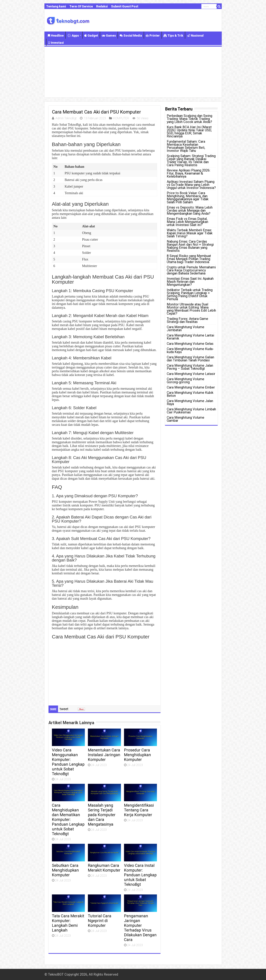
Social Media (131, 35)
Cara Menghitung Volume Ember (191, 387)
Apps (73, 35)
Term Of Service (81, 6)
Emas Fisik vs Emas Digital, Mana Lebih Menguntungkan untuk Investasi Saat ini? (187, 222)
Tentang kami (56, 6)
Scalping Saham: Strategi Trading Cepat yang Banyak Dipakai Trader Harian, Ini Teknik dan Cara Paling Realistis (191, 160)
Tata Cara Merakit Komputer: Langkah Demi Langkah (68, 923)
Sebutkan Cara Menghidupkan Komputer (65, 870)
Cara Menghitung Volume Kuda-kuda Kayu (190, 350)
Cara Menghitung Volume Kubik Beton (190, 394)
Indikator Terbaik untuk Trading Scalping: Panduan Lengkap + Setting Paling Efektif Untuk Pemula (190, 294)
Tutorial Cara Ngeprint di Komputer (100, 921)
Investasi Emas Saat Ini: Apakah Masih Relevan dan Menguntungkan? (190, 282)
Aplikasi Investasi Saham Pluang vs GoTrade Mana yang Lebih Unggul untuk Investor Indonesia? (191, 185)
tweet (64, 709)
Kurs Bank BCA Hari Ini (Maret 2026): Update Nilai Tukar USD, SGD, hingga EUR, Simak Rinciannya (189, 132)
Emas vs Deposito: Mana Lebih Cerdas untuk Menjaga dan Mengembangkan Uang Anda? (190, 210)
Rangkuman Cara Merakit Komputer (104, 868)
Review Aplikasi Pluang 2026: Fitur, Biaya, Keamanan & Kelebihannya (188, 173)
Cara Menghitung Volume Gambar (186, 419)
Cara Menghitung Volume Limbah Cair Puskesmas (191, 411)
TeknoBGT (56, 974)
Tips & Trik (173, 35)
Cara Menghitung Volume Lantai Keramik (190, 337)
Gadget (91, 35)
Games (109, 35)
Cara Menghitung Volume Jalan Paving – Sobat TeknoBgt (190, 367)
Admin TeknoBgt (66, 118)
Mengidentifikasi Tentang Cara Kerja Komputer (139, 810)
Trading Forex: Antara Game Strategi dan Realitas (187, 320)
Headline (56, 35)
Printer (153, 35)
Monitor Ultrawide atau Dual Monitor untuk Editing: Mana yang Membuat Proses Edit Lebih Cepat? (191, 309)
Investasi (56, 43)
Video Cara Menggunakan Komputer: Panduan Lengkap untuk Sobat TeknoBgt (68, 762)
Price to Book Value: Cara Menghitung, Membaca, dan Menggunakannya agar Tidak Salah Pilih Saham (188, 198)
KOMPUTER (121, 118)
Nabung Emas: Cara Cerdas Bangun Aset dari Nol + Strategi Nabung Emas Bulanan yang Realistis (190, 246)
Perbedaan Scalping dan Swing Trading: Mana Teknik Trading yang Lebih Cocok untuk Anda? (189, 119)
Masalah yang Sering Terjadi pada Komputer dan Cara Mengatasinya (102, 815)
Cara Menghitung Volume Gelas (190, 344)
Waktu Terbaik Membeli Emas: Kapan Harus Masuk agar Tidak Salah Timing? (190, 233)
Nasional (195, 35)
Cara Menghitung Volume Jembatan (186, 329)
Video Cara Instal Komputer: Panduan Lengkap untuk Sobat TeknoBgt (140, 875)
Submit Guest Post (125, 6)
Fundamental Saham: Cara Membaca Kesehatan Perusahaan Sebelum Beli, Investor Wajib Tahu (186, 146)
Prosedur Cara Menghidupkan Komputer (137, 755)
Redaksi (102, 6)
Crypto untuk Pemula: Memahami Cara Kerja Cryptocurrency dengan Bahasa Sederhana (191, 270)
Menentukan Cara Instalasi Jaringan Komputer (104, 755)
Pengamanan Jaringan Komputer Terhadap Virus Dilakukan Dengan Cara (140, 928)
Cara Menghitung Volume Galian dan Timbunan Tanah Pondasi (190, 359)
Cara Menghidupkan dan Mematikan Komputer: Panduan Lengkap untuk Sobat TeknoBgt (68, 820)
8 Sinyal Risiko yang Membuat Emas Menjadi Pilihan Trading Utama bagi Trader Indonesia (189, 259)
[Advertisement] (133, 72)
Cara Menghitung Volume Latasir (191, 374)
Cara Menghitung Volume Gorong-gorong (186, 381)
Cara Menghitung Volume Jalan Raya (190, 402)
